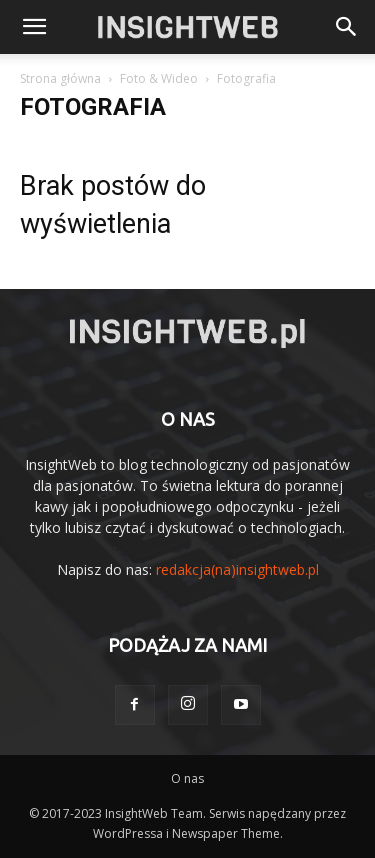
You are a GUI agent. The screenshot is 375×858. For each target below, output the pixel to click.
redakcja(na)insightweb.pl (237, 569)
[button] (347, 27)
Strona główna (60, 78)
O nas (187, 778)
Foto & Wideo (159, 78)
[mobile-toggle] (34, 27)
